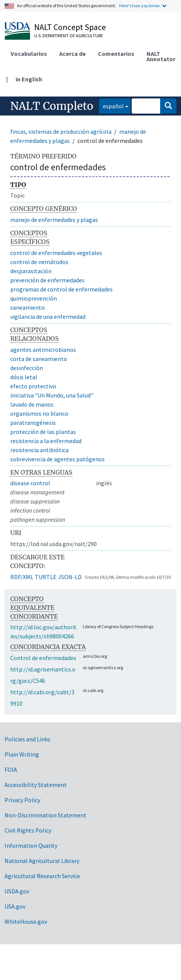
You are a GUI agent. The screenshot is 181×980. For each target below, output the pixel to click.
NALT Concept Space (70, 27)
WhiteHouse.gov (26, 921)
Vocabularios (29, 54)
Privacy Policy (22, 800)
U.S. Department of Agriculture (68, 36)
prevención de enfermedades (47, 280)
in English (29, 79)
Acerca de (72, 54)
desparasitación (31, 271)
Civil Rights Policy (28, 830)
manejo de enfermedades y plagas (54, 220)
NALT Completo (52, 106)
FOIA (11, 769)
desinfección (27, 368)
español (111, 105)
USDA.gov (17, 891)
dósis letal (24, 377)
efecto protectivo (33, 386)
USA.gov (15, 906)
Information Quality (31, 845)
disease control (30, 483)
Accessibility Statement (36, 785)
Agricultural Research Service (42, 876)
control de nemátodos (39, 262)
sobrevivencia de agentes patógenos (57, 459)
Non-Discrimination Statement (46, 815)
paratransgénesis (33, 423)
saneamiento (28, 307)
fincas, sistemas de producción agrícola (61, 131)
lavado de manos (32, 404)
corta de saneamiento (39, 359)
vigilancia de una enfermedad (48, 317)
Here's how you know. (140, 6)
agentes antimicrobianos (43, 350)
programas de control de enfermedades (61, 289)
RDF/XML (22, 577)
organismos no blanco (39, 413)
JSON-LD (70, 577)
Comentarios (116, 54)
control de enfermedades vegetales (56, 253)
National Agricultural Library (42, 861)
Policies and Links (28, 739)
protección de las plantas (43, 432)
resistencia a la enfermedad (46, 441)
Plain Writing (22, 754)
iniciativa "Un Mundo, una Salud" (52, 395)
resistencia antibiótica (39, 450)
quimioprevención (34, 298)
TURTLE (46, 577)
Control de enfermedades (43, 658)
